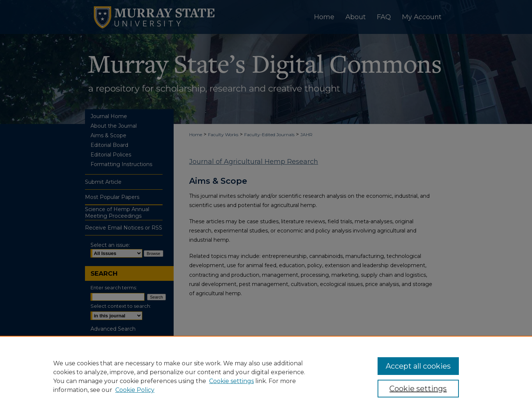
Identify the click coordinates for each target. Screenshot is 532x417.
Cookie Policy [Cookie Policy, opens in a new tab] (135, 390)
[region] (266, 376)
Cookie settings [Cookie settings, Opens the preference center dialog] (418, 389)
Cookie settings (231, 381)
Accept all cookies (418, 366)
